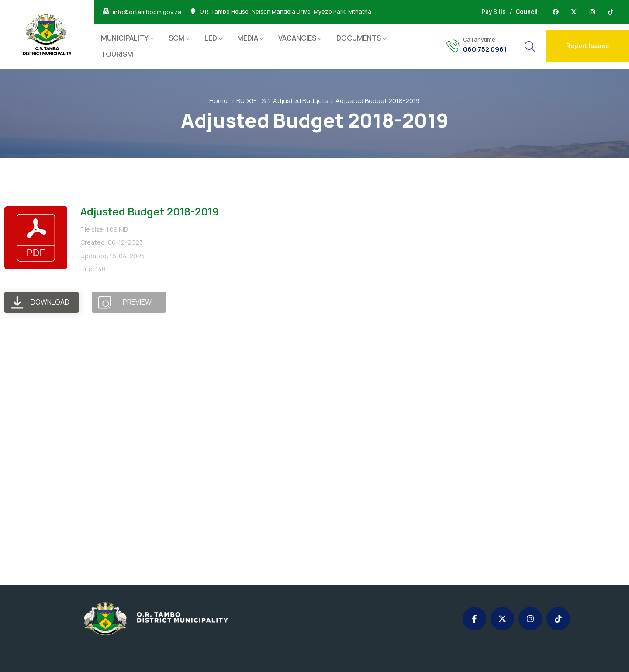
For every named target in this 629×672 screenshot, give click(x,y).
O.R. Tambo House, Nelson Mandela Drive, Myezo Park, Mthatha (285, 12)
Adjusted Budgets (301, 101)
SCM (176, 38)
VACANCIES (297, 38)
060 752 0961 (485, 49)
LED (211, 38)
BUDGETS (251, 101)
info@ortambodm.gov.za (147, 12)
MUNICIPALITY (125, 38)
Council (527, 12)
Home (218, 101)
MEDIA (248, 38)
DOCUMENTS (359, 38)
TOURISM (117, 54)
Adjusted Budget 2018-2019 (150, 211)
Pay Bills (494, 12)
